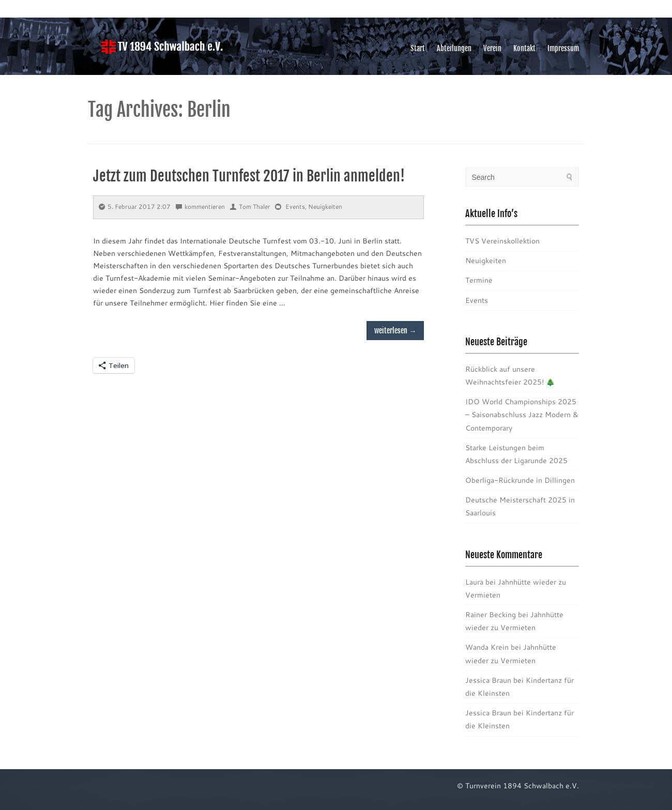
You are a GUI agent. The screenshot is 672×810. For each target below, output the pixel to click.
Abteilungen (454, 48)
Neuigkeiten (325, 207)
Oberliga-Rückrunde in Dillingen (520, 480)
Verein (492, 48)
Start (418, 48)
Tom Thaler (250, 207)
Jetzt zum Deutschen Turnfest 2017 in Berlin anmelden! (249, 176)
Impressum (563, 48)
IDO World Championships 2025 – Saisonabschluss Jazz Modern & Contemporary (522, 415)
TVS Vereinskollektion (502, 241)
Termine (479, 280)
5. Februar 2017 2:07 (135, 207)
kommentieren (200, 207)
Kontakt (524, 48)
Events (295, 207)
